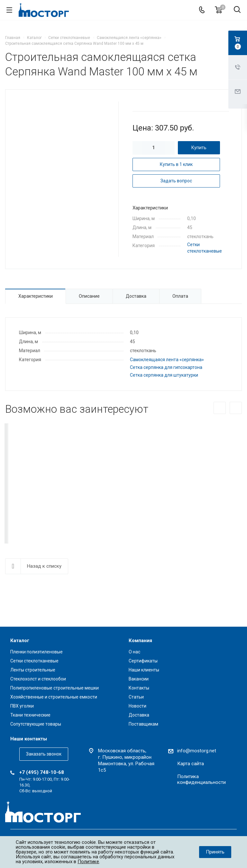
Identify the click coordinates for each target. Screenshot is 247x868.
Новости (137, 706)
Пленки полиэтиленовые (37, 652)
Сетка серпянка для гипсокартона (166, 367)
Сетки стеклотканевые (34, 661)
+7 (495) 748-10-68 (42, 772)
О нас (134, 652)
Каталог (20, 641)
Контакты (139, 688)
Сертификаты (143, 661)
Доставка (139, 715)
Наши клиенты (144, 670)
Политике (88, 862)
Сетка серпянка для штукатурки (164, 375)
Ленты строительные (33, 670)
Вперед (236, 408)
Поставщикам (143, 724)
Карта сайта (191, 764)
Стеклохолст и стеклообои (38, 679)
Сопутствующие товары (36, 724)
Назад (220, 408)
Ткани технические (30, 715)
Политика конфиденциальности (201, 779)
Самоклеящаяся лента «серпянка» (167, 360)
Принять (215, 852)
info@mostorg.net (197, 751)
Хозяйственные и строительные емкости (54, 697)
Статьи (136, 697)
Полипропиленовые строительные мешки (55, 688)
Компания (140, 641)
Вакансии (139, 679)
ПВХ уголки (22, 706)
